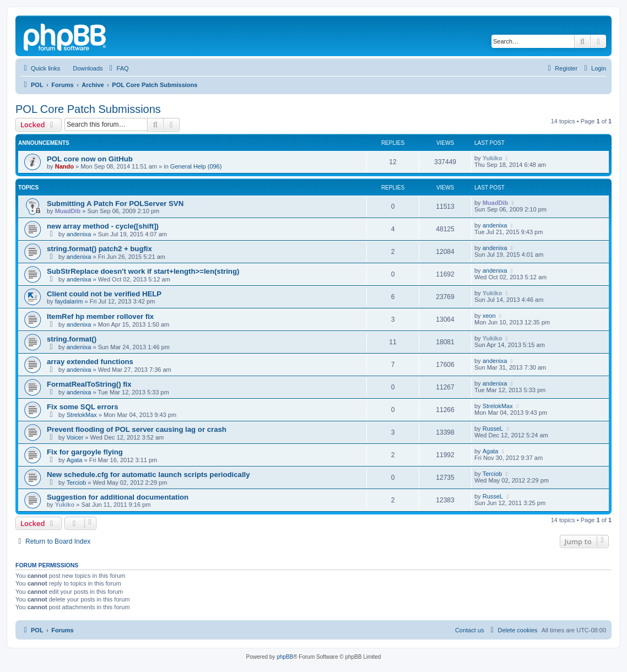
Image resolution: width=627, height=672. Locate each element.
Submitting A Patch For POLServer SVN (115, 204)
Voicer (75, 437)
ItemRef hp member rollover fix (100, 316)
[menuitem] (83, 68)
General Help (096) (196, 166)
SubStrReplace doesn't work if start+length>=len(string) (143, 271)
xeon (489, 316)
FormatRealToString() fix (89, 384)
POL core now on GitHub (90, 159)
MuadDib (68, 211)
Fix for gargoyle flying (85, 452)
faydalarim (69, 301)
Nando (64, 166)
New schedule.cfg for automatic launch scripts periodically (148, 475)
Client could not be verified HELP (104, 294)
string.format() (72, 339)
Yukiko (492, 158)
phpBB (285, 657)
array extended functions (90, 362)
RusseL (493, 429)
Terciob (76, 483)
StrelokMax (82, 415)
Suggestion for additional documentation (118, 497)
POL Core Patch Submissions (88, 109)
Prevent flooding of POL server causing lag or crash (137, 429)
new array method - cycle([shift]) (103, 226)
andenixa (79, 234)
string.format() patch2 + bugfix (99, 249)
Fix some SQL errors (83, 407)
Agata (75, 460)
